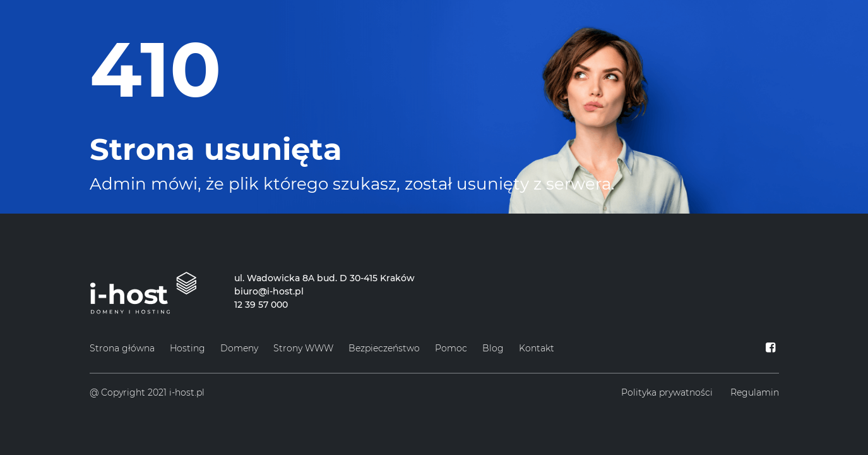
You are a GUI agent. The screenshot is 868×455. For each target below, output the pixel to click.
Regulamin (755, 392)
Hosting (187, 348)
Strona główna (122, 348)
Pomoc (451, 348)
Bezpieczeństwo (384, 348)
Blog (493, 348)
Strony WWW (303, 348)
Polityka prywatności (667, 392)
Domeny (239, 348)
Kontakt (537, 348)
